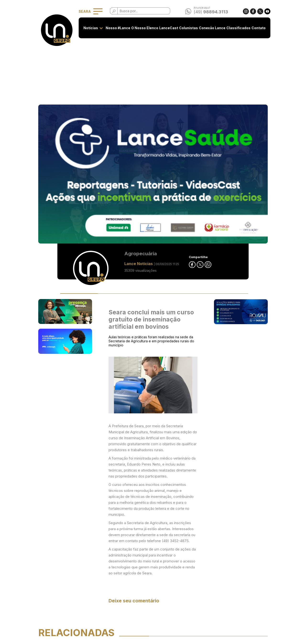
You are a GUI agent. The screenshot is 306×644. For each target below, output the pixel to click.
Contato (257, 28)
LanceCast (167, 28)
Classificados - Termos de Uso (129, 586)
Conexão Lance (211, 28)
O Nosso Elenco (143, 28)
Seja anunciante (117, 568)
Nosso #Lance (117, 28)
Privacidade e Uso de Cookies (129, 577)
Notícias (89, 28)
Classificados (237, 28)
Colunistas (187, 28)
